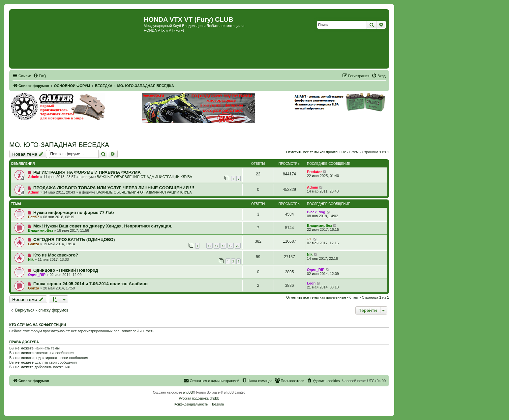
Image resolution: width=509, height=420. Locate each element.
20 (238, 246)
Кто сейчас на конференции (38, 325)
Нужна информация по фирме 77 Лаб (74, 212)
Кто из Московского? (56, 255)
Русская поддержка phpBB (199, 398)
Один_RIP (37, 275)
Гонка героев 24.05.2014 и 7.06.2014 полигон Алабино (90, 284)
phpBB (188, 392)
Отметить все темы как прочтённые (316, 152)
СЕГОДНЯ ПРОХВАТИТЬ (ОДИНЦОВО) (74, 240)
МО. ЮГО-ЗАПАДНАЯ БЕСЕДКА (59, 145)
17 (217, 246)
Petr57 (34, 217)
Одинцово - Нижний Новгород (66, 270)
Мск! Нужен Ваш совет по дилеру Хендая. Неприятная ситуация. (103, 226)
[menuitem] (40, 76)
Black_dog (316, 212)
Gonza (34, 244)
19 (230, 246)
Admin (34, 177)
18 (224, 246)
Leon (311, 283)
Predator (314, 172)
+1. (310, 239)
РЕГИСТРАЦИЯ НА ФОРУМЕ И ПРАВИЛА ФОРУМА (87, 172)
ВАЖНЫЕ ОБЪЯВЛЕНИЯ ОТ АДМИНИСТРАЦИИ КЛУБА (144, 177)
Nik (31, 259)
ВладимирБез (41, 230)
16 (209, 246)
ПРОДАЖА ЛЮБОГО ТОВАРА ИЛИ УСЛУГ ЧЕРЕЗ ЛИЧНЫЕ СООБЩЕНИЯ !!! (114, 188)
